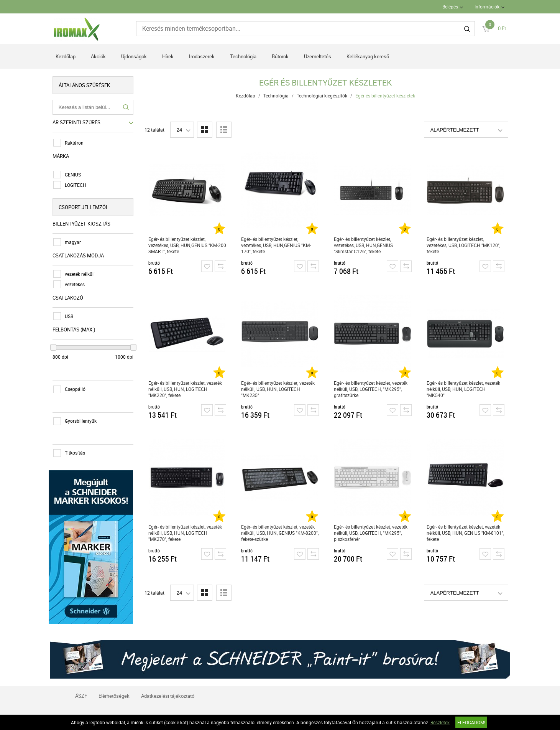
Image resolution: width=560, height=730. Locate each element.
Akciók (98, 56)
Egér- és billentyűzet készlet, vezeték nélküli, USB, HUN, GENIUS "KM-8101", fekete (465, 533)
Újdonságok (134, 56)
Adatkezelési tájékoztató (168, 694)
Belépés (450, 7)
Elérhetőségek (114, 694)
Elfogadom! (471, 722)
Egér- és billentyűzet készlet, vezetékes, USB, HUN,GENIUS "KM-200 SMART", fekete (187, 245)
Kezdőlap (66, 56)
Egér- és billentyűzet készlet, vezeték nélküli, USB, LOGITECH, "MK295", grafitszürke (371, 389)
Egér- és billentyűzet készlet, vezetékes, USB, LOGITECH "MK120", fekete (463, 245)
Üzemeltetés (318, 56)
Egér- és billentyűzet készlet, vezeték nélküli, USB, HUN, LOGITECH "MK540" (463, 389)
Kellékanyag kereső (368, 56)
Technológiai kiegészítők (322, 96)
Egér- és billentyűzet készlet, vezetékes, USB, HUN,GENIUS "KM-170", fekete (276, 245)
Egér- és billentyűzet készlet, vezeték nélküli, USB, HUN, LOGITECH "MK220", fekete (185, 389)
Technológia (243, 56)
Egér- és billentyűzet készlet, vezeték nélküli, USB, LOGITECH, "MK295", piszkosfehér (371, 533)
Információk (487, 7)
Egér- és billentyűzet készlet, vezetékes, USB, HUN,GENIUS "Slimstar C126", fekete (363, 245)
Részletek (440, 722)
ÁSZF (81, 694)
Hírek (168, 56)
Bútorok (280, 56)
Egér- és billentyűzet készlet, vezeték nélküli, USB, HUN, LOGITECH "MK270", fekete (185, 533)
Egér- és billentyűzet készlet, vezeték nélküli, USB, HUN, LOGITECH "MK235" (278, 389)
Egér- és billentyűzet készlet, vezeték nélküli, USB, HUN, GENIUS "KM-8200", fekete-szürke (280, 533)
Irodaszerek (202, 56)
